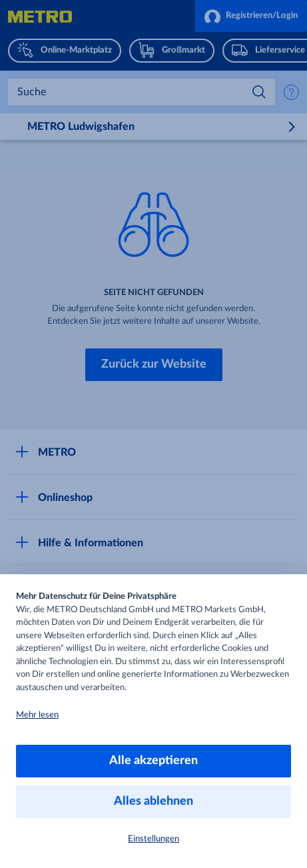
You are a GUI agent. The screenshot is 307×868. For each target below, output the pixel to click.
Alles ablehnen (153, 801)
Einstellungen (153, 839)
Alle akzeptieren (153, 761)
